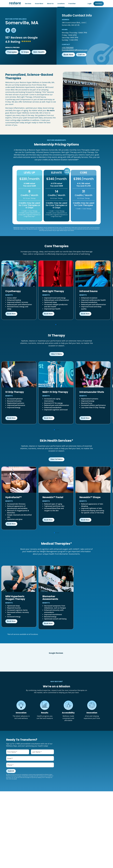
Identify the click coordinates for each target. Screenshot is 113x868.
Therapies (12, 52)
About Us (50, 4)
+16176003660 (68, 48)
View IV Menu (56, 354)
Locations (61, 4)
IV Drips (25, 52)
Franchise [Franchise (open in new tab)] (72, 4)
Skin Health (39, 52)
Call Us (81, 55)
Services (28, 4)
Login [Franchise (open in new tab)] (90, 4)
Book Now (68, 55)
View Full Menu (56, 459)
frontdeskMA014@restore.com (75, 50)
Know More (39, 4)
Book (99, 4)
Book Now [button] (11, 314)
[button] (2, 662)
